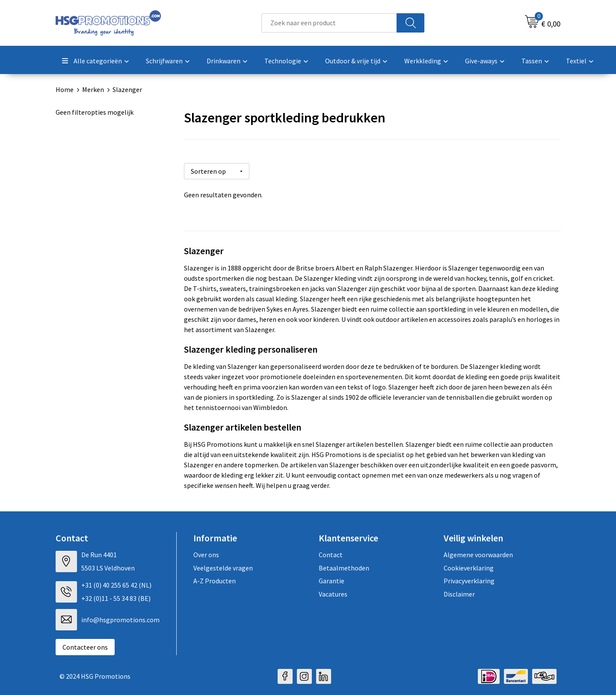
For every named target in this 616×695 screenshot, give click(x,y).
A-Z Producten (215, 578)
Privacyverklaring (469, 578)
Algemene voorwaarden (478, 552)
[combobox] (329, 23)
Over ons (206, 552)
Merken (93, 89)
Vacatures (333, 591)
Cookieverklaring (469, 565)
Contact (331, 552)
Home (65, 89)
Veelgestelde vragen (223, 565)
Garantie (332, 578)
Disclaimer (459, 591)
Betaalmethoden (344, 565)
